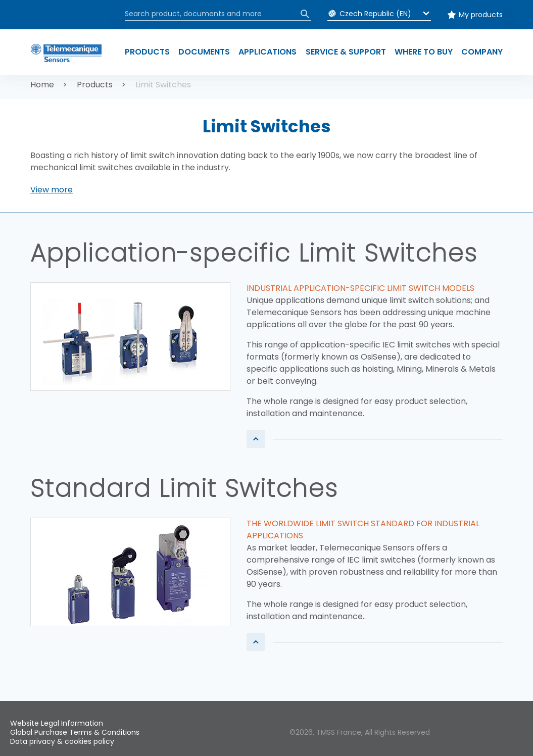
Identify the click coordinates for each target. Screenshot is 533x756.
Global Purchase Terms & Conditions (75, 732)
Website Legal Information (57, 723)
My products (481, 15)
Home (42, 85)
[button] (52, 190)
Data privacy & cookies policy (62, 741)
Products (95, 85)
